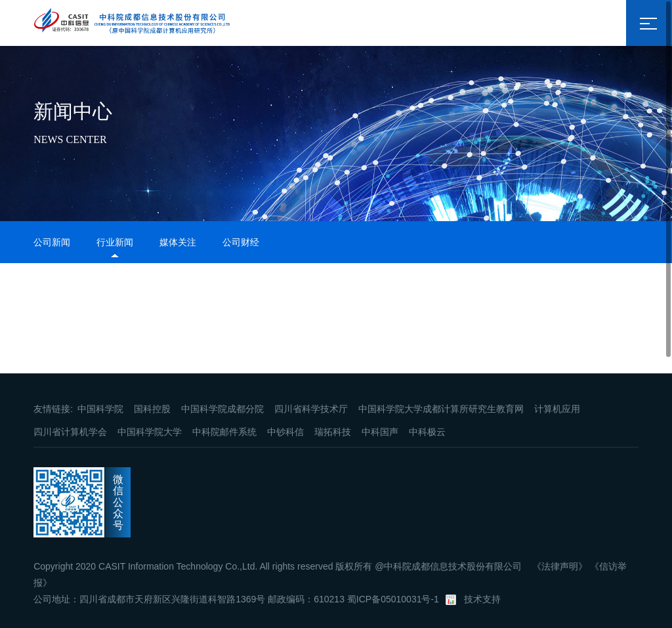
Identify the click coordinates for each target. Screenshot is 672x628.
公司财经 (241, 242)
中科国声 (380, 432)
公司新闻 (52, 242)
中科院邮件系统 (224, 432)
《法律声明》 (560, 566)
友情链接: (53, 409)
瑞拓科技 (333, 432)
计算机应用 (557, 409)
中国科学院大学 (150, 432)
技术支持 (482, 599)
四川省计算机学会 (70, 432)
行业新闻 (115, 242)
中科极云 (427, 432)
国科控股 (152, 409)
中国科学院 (100, 409)
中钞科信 (285, 432)
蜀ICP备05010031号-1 (393, 599)
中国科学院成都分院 (222, 409)
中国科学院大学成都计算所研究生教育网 (441, 409)
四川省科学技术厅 (311, 409)
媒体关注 (178, 242)
